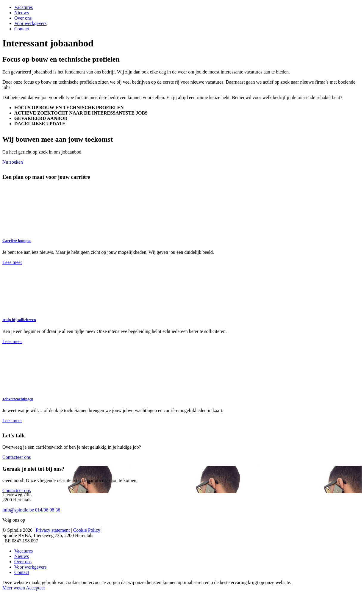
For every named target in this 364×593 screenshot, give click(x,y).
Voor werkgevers (31, 23)
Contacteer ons (17, 457)
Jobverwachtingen (18, 399)
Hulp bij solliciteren (19, 320)
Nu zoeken (13, 162)
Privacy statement (53, 530)
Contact (22, 29)
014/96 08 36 (48, 510)
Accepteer (36, 588)
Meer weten (14, 588)
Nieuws (22, 13)
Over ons (23, 18)
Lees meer (12, 262)
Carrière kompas (17, 241)
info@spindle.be (18, 510)
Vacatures (24, 7)
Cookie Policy (87, 530)
